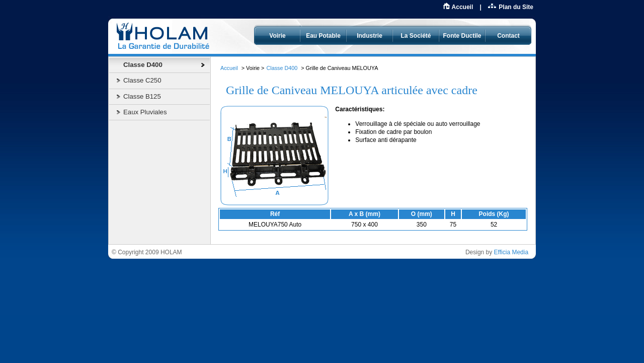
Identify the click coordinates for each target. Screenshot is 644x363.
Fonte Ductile (462, 36)
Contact (508, 36)
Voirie (277, 36)
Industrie (370, 36)
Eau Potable (323, 36)
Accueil (463, 7)
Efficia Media (511, 252)
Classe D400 (282, 68)
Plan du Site (516, 7)
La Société (416, 36)
